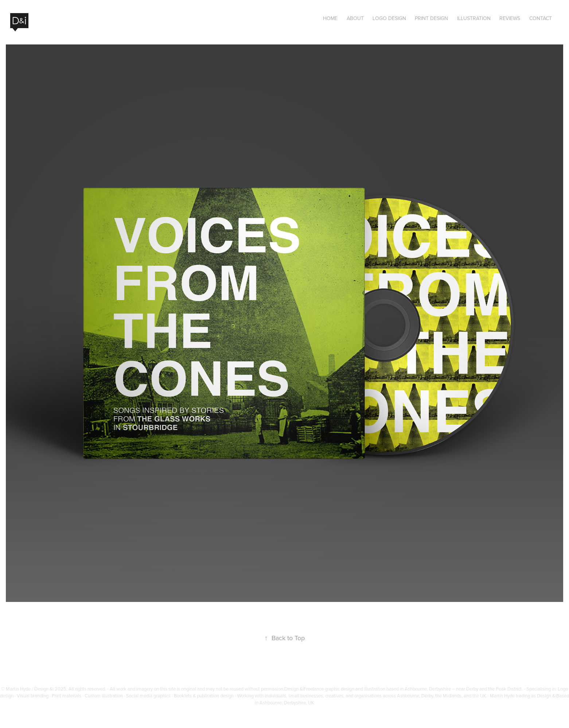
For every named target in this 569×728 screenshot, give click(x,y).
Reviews (510, 18)
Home (330, 18)
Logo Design (389, 18)
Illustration (474, 18)
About (355, 18)
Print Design (431, 18)
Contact (541, 18)
